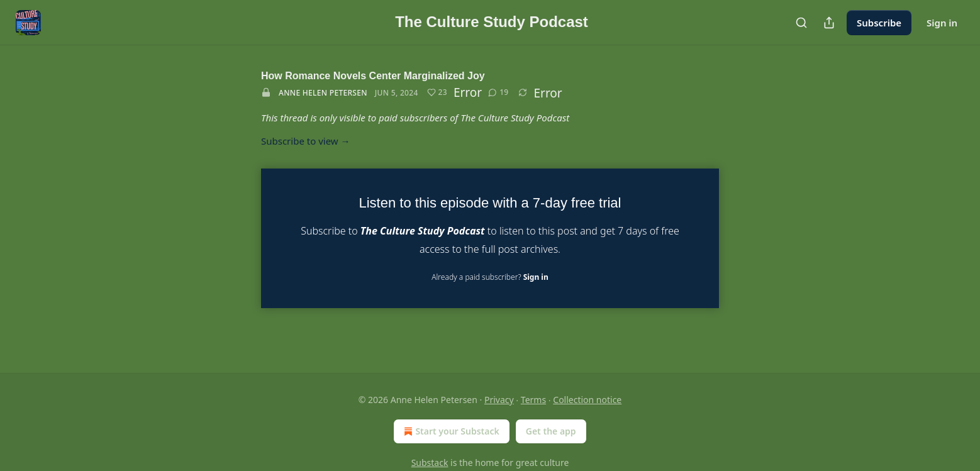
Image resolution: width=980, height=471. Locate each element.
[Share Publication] (829, 23)
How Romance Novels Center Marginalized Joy (373, 76)
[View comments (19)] (498, 92)
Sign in (942, 23)
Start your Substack (450, 431)
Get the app (551, 431)
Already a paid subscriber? (490, 277)
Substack (430, 463)
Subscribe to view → (306, 141)
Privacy (499, 400)
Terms (533, 400)
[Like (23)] (437, 92)
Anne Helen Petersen (323, 93)
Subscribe (879, 23)
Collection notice (587, 400)
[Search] (801, 23)
